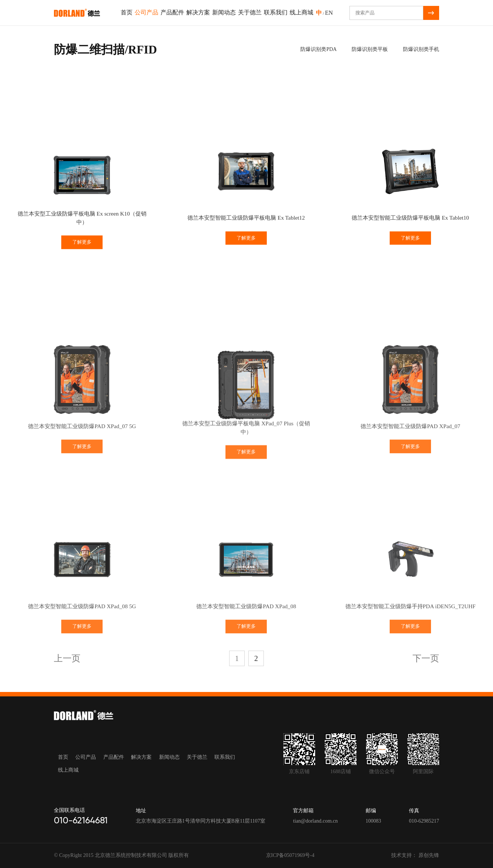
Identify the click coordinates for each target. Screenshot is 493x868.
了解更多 (82, 252)
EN (329, 13)
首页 (127, 13)
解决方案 (198, 13)
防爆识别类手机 (420, 49)
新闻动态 (224, 13)
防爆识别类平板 (369, 49)
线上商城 (301, 13)
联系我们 (276, 13)
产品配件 (172, 13)
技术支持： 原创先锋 (415, 855)
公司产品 (146, 13)
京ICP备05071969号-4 (290, 855)
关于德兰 (250, 13)
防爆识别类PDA (317, 49)
